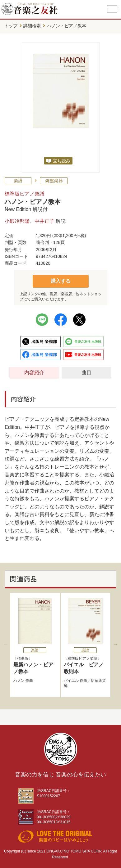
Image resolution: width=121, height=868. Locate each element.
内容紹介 (34, 373)
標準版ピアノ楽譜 (25, 194)
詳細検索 (32, 26)
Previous (6, 644)
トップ (11, 26)
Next (115, 644)
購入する (61, 281)
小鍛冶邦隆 (17, 221)
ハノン (19, 681)
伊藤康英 (98, 681)
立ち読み (62, 161)
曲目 (86, 373)
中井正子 (44, 221)
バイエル (71, 681)
